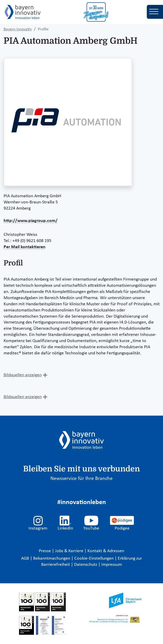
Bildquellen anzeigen (23, 375)
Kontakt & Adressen (106, 551)
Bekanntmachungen (52, 558)
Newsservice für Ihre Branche (81, 479)
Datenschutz (86, 565)
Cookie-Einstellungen (94, 558)
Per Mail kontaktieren (25, 247)
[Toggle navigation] (155, 12)
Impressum (112, 565)
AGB (26, 558)
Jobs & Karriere (70, 551)
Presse (45, 551)
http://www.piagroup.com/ (31, 221)
